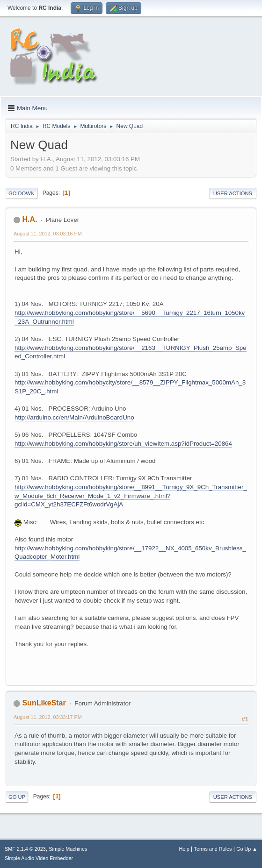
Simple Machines (68, 849)
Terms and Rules (213, 849)
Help (184, 849)
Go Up (17, 797)
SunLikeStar (44, 703)
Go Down (22, 193)
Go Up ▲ (247, 849)
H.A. (29, 219)
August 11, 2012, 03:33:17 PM (48, 717)
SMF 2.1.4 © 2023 (25, 849)
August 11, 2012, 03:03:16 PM (48, 234)
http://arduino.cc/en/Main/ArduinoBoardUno (74, 417)
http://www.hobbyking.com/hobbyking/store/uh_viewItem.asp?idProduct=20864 (123, 444)
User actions (233, 193)
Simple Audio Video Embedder (39, 858)
